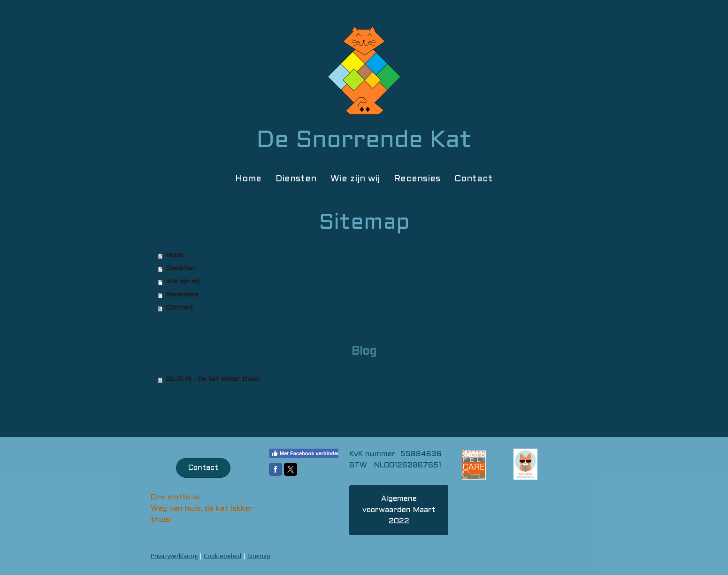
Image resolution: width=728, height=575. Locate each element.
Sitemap (259, 556)
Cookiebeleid (222, 556)
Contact (474, 179)
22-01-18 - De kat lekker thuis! (213, 379)
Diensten (296, 179)
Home (248, 179)
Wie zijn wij (355, 179)
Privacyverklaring (174, 556)
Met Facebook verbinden (306, 453)
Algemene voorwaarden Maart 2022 (399, 510)
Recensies (417, 179)
